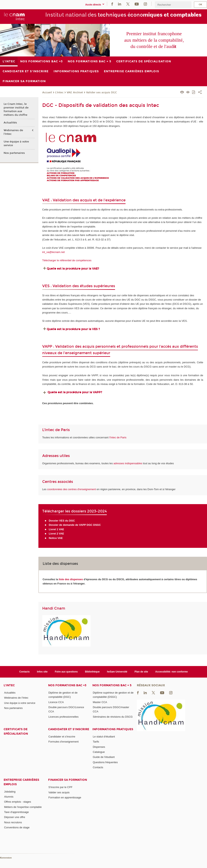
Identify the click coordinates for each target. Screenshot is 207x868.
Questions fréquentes (105, 762)
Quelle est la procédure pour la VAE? (73, 269)
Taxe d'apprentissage (16, 812)
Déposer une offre (15, 817)
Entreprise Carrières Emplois (21, 782)
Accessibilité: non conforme (172, 672)
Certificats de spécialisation (16, 731)
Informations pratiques (113, 729)
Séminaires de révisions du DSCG (113, 717)
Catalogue (99, 752)
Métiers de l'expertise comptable (23, 807)
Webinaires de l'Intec (13, 132)
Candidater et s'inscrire (69, 729)
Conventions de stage (17, 827)
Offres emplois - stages (17, 802)
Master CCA (100, 702)
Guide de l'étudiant (104, 757)
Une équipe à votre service (16, 143)
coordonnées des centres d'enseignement (72, 489)
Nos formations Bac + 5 (112, 685)
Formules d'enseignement (64, 742)
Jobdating (10, 792)
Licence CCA (56, 702)
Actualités (10, 123)
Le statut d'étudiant (104, 737)
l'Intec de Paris (118, 437)
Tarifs (96, 742)
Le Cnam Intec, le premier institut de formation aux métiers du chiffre (16, 110)
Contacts (24, 672)
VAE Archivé (75, 92)
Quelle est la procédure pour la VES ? (73, 329)
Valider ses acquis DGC (102, 92)
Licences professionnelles (64, 717)
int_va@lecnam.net (53, 252)
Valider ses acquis (59, 792)
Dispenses (99, 747)
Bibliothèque (92, 672)
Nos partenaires (14, 153)
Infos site (42, 672)
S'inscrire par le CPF (61, 787)
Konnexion (6, 858)
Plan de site (141, 672)
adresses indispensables (128, 463)
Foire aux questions (66, 672)
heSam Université (117, 672)
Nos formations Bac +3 (67, 685)
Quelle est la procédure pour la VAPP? (75, 392)
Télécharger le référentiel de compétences (67, 260)
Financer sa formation (68, 780)
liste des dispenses (71, 579)
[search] (173, 5)
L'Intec (59, 92)
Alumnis (9, 797)
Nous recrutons (13, 822)
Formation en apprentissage (65, 797)
